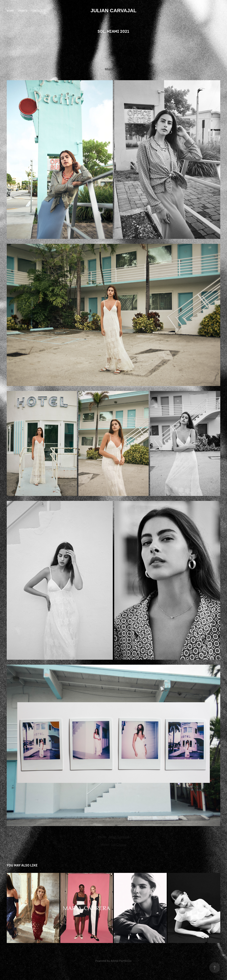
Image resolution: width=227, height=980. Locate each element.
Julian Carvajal (114, 11)
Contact (37, 11)
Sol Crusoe (119, 845)
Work (10, 11)
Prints (23, 11)
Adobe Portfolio (121, 961)
